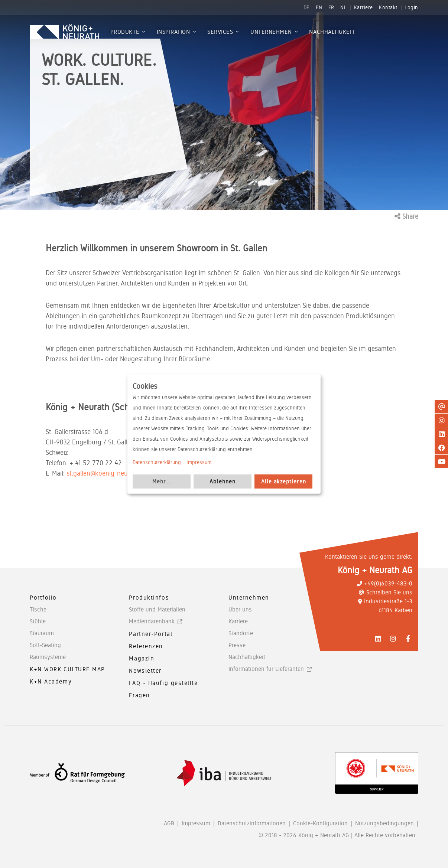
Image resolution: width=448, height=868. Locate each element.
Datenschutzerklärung (157, 462)
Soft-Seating (45, 645)
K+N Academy (51, 681)
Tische (38, 609)
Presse (237, 645)
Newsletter (145, 671)
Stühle (38, 621)
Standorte (241, 633)
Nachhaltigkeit (247, 657)
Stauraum (42, 633)
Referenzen (146, 646)
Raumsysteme (48, 657)
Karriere (238, 621)
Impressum (199, 462)
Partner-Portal (151, 634)
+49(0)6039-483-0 (385, 583)
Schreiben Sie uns (386, 592)
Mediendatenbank (152, 621)
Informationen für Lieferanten (266, 669)
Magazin (142, 658)
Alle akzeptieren (284, 482)
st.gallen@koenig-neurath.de (107, 473)
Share (406, 216)
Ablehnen (223, 482)
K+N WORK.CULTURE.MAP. (68, 669)
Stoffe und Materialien (157, 609)
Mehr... (162, 482)
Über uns (240, 609)
